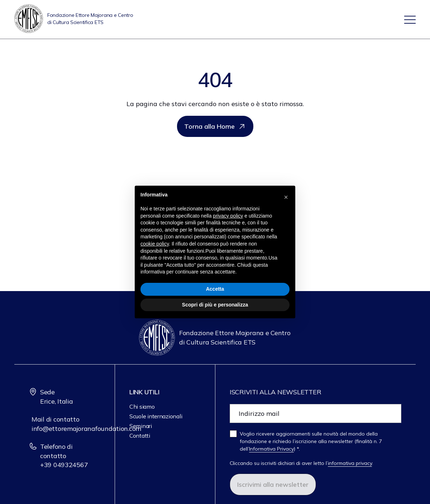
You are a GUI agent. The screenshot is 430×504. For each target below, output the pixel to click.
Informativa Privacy (271, 449)
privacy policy (228, 216)
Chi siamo (142, 406)
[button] (286, 197)
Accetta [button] (215, 289)
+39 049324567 (64, 465)
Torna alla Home (215, 127)
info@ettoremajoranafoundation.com (86, 429)
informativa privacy (350, 463)
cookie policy (155, 244)
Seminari (141, 426)
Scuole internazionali (156, 416)
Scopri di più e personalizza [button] (215, 305)
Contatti (140, 436)
